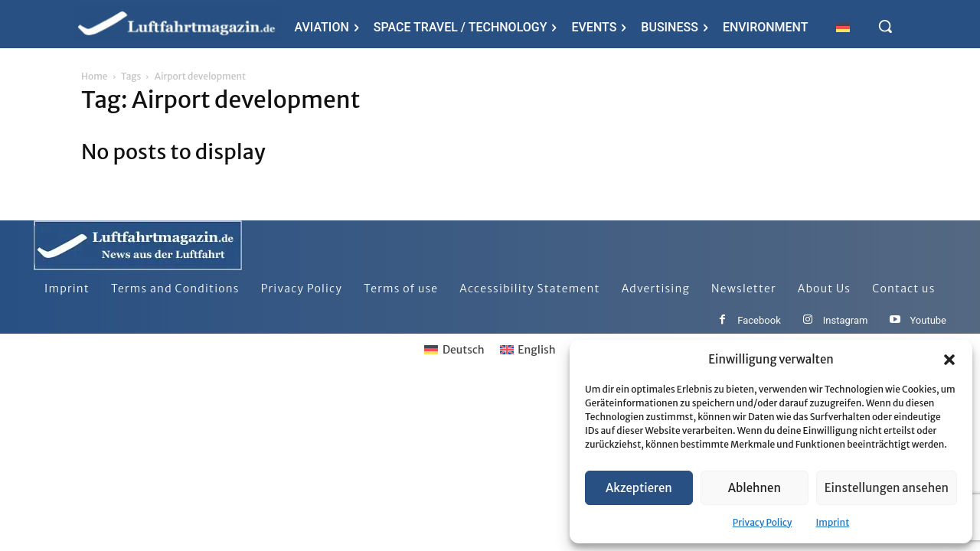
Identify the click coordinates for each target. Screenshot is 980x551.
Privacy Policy (763, 522)
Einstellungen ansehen (887, 488)
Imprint (832, 522)
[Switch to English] (528, 350)
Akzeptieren (639, 488)
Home (95, 76)
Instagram (846, 320)
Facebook (759, 320)
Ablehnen (755, 488)
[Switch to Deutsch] (454, 350)
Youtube (928, 320)
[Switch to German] (843, 27)
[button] (949, 360)
